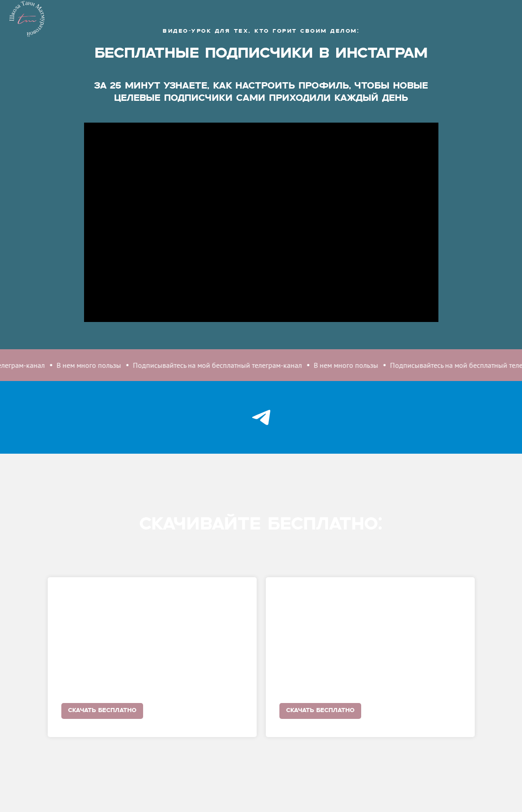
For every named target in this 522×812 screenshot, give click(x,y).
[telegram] (261, 417)
